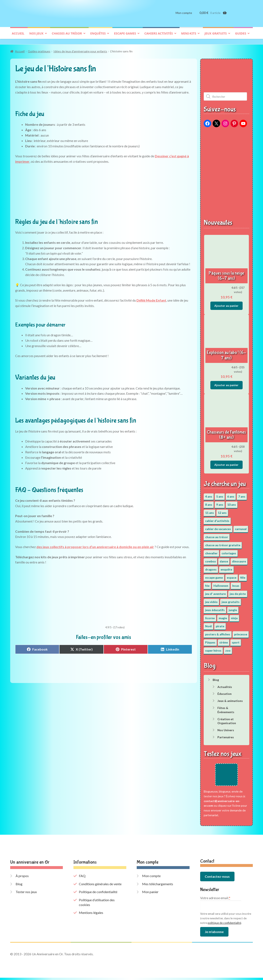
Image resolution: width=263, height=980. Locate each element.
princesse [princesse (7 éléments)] (241, 632)
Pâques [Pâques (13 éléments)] (210, 640)
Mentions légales (91, 915)
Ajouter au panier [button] (226, 304)
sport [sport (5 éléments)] (236, 640)
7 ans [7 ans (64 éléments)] (242, 494)
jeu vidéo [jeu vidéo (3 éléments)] (211, 600)
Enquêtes (98, 37)
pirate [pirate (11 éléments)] (220, 624)
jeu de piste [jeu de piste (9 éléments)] (238, 592)
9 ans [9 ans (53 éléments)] (220, 502)
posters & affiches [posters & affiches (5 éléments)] (218, 632)
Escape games (125, 37)
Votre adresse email (215, 900)
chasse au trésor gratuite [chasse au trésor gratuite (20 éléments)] (223, 543)
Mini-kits (189, 37)
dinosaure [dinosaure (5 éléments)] (239, 559)
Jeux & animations (230, 699)
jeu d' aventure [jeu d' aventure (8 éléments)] (215, 592)
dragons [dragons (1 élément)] (211, 567)
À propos (22, 878)
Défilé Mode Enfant (151, 298)
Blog (216, 678)
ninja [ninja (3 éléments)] (234, 616)
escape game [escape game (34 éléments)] (214, 575)
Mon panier (150, 894)
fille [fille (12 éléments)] (243, 575)
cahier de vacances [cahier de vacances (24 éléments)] (218, 527)
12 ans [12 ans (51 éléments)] (222, 511)
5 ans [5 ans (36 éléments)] (220, 494)
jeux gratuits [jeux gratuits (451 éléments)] (231, 600)
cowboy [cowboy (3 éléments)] (210, 559)
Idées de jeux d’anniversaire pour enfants (80, 49)
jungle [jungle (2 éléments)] (233, 608)
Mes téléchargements (158, 886)
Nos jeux (36, 37)
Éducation (225, 692)
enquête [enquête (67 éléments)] (226, 567)
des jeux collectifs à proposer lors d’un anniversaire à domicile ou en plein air (95, 545)
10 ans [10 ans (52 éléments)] (232, 502)
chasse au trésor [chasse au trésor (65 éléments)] (217, 535)
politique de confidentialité (224, 925)
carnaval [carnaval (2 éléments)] (241, 527)
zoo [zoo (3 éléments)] (228, 648)
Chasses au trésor (67, 37)
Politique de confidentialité (98, 894)
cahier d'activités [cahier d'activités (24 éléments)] (217, 519)
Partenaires (226, 735)
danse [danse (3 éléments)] (224, 559)
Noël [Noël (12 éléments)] (208, 624)
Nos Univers (226, 728)
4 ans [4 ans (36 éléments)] (209, 494)
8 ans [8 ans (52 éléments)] (209, 502)
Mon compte (184, 16)
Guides (241, 37)
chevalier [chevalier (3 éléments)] (211, 551)
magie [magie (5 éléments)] (223, 616)
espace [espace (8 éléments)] (232, 575)
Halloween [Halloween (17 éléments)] (221, 584)
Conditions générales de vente (100, 886)
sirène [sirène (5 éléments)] (224, 640)
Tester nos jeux (26, 894)
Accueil (18, 37)
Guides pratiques (39, 49)
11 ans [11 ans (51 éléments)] (210, 511)
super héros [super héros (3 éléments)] (213, 648)
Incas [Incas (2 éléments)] (236, 584)
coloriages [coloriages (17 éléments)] (229, 551)
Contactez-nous (217, 879)
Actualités (225, 685)
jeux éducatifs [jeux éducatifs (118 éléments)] (215, 608)
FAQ (82, 878)
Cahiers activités (159, 37)
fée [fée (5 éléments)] (207, 584)
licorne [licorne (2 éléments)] (210, 616)
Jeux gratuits (216, 37)
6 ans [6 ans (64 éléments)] (231, 494)
